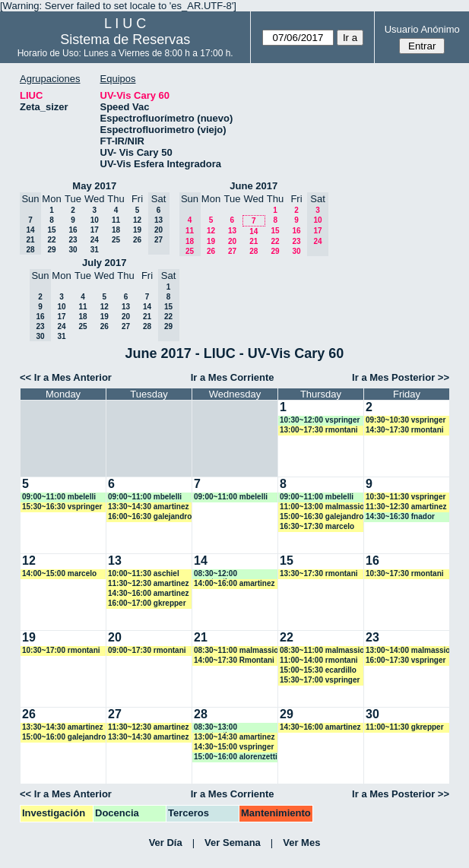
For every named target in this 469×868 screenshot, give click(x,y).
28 (254, 251)
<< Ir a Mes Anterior (66, 377)
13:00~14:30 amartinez (234, 737)
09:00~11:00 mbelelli (59, 497)
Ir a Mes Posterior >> (401, 377)
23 (73, 240)
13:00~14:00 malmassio (408, 650)
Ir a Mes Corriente (233, 377)
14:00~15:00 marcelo (59, 573)
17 (95, 230)
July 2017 (105, 263)
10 (95, 220)
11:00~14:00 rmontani (319, 660)
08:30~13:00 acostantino (215, 728)
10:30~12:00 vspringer (320, 420)
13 (232, 231)
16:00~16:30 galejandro (150, 516)
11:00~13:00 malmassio (322, 507)
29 (51, 250)
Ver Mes (301, 843)
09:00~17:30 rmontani (147, 650)
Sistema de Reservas (125, 40)
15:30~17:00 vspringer (320, 680)
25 (116, 240)
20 (232, 241)
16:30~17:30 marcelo (317, 526)
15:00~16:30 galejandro (322, 516)
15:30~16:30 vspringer (62, 507)
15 (51, 230)
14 (254, 231)
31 (95, 250)
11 (116, 220)
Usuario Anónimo (422, 29)
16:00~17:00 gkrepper (147, 603)
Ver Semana (233, 843)
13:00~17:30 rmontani (319, 430)
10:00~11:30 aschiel (144, 573)
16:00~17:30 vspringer (406, 660)
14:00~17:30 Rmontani (234, 660)
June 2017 (254, 186)
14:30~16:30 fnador (400, 516)
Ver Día (166, 843)
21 (254, 241)
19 (137, 230)
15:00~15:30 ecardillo (318, 670)
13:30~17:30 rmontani (319, 573)
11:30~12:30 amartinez (406, 507)
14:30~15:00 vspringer (234, 747)
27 (232, 251)
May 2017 (94, 186)
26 (137, 240)
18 (116, 230)
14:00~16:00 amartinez (234, 583)
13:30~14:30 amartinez (148, 507)
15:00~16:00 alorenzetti (236, 757)
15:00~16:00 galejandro (64, 737)
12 (137, 220)
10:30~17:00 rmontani (61, 650)
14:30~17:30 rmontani (405, 430)
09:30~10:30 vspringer (406, 420)
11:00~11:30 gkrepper (405, 727)
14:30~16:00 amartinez (148, 593)
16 (73, 230)
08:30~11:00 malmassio (236, 650)
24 (95, 240)
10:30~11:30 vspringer (406, 497)
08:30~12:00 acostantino (215, 574)
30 (73, 250)
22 (51, 240)
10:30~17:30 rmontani (405, 573)
